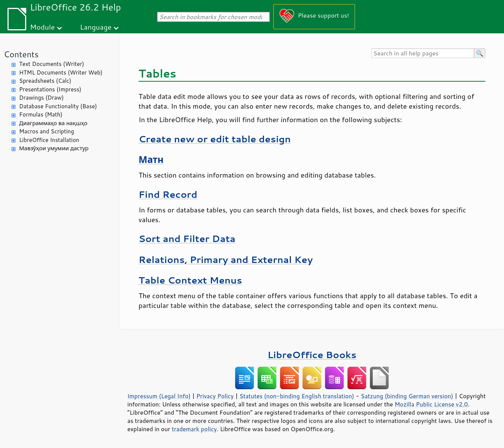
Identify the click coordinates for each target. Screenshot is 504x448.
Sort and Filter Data (187, 238)
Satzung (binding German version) (407, 396)
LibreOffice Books (312, 355)
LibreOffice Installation (49, 140)
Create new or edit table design (215, 139)
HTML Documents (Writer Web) (61, 72)
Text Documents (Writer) (52, 64)
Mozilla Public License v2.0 (431, 404)
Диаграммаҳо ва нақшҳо (53, 123)
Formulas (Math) (41, 114)
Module (42, 27)
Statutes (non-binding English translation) (297, 396)
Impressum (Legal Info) (159, 396)
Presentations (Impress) (50, 89)
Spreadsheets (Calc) (45, 81)
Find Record (168, 194)
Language (96, 27)
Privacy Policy (215, 396)
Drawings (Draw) (41, 98)
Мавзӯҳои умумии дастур (54, 148)
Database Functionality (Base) (58, 106)
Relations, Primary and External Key (226, 259)
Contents (21, 54)
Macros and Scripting (47, 131)
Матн (151, 159)
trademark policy (194, 429)
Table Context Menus (190, 280)
